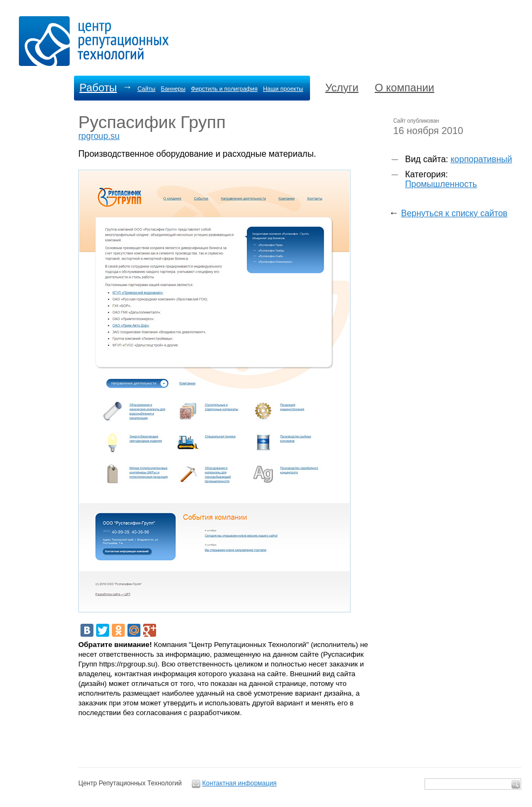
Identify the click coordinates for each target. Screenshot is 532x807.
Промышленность (441, 184)
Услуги (342, 88)
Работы (98, 88)
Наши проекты (283, 89)
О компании (405, 88)
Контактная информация (239, 783)
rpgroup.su (99, 136)
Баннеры (173, 89)
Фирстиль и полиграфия (224, 89)
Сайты (146, 89)
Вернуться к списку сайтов (454, 213)
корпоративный (481, 159)
